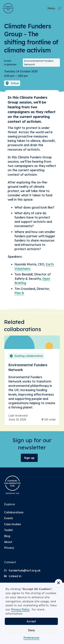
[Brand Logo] (8, 8)
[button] (59, 583)
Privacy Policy (20, 609)
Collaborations (14, 512)
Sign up (29, 458)
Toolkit (8, 530)
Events (8, 518)
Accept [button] (31, 621)
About (8, 542)
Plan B (19, 293)
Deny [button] (31, 630)
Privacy (9, 548)
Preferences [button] (31, 638)
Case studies (12, 524)
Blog (7, 536)
